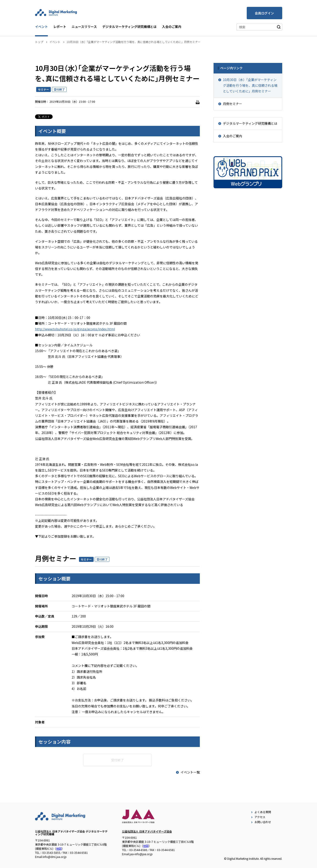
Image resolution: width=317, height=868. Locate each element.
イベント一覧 (187, 772)
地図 (59, 848)
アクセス (258, 817)
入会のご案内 (172, 27)
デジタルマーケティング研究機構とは (129, 27)
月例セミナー (233, 104)
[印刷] (198, 102)
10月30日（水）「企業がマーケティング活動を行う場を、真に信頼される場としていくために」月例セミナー (250, 85)
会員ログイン (264, 13)
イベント (41, 27)
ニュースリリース (84, 27)
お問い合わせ (261, 822)
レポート (60, 27)
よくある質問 (261, 812)
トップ (39, 42)
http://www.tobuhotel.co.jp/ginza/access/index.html (75, 329)
